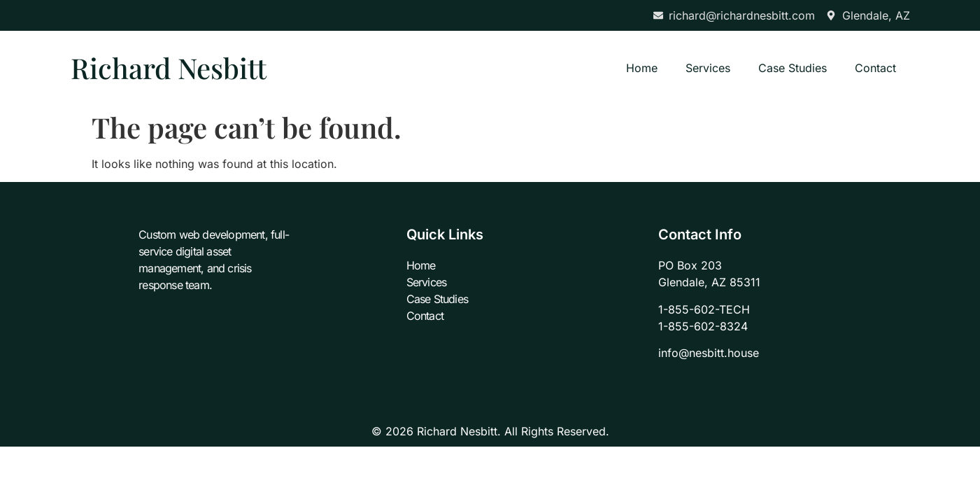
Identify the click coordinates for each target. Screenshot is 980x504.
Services (708, 68)
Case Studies (793, 68)
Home (642, 68)
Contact (875, 68)
